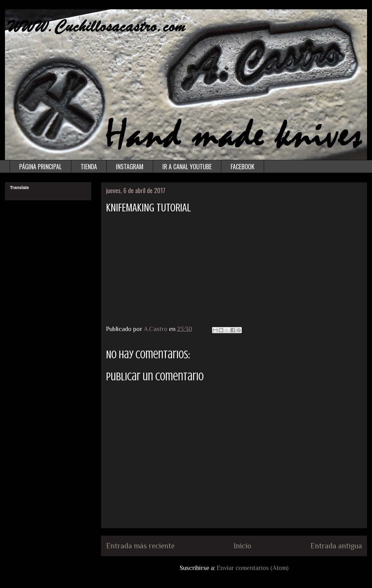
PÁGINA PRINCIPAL (40, 166)
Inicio (242, 546)
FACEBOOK (243, 166)
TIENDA (89, 166)
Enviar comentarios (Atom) (253, 568)
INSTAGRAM (130, 166)
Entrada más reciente (140, 546)
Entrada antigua (336, 546)
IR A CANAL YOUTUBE (187, 166)
